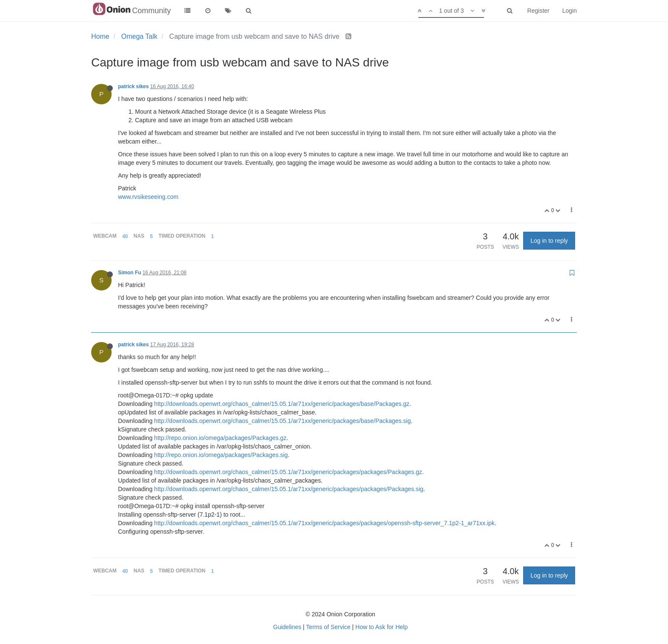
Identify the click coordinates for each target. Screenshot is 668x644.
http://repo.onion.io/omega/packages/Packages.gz (220, 438)
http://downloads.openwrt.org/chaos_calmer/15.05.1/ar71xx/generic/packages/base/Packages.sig (282, 421)
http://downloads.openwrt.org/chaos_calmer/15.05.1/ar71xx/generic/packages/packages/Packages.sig (289, 489)
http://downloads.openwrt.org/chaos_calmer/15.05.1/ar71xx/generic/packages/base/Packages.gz (282, 404)
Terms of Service (328, 627)
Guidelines (287, 627)
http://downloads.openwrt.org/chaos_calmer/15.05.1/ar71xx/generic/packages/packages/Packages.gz (288, 472)
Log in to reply (549, 241)
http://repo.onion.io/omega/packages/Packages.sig (221, 455)
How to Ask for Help (382, 627)
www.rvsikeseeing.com (148, 197)
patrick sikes (133, 86)
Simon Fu (130, 273)
